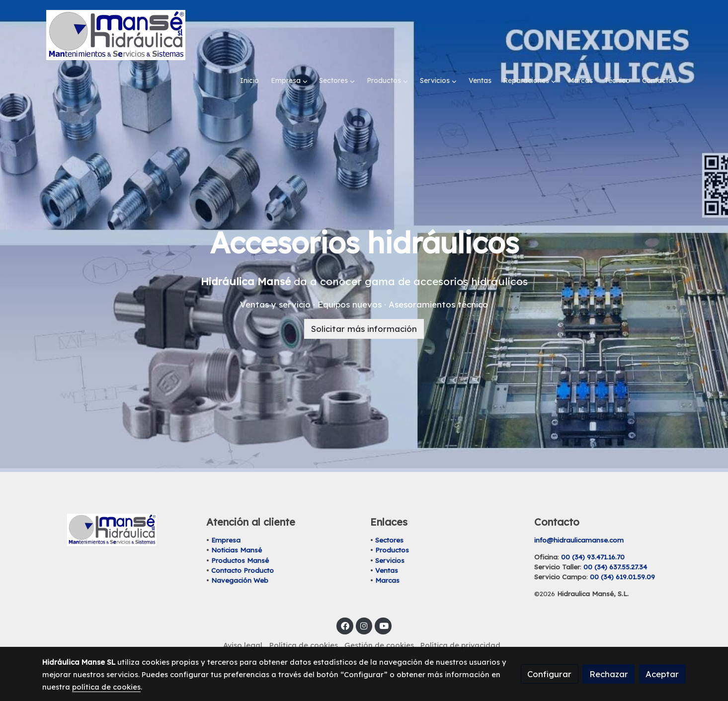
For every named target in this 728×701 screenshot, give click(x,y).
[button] (289, 35)
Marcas (387, 559)
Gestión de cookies (379, 624)
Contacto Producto (243, 548)
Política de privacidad (460, 624)
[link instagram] (364, 604)
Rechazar (609, 674)
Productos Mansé (240, 539)
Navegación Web (240, 559)
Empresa (226, 519)
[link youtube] (384, 604)
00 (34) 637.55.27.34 (615, 545)
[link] (116, 35)
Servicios (390, 539)
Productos (392, 529)
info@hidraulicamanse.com (579, 519)
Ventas (387, 548)
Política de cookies (304, 624)
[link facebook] (345, 604)
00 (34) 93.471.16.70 (593, 536)
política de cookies (106, 687)
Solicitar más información (364, 307)
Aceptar (662, 674)
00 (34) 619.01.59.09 (622, 555)
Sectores (389, 519)
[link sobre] (118, 508)
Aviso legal (243, 624)
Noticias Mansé (237, 529)
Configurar (549, 674)
